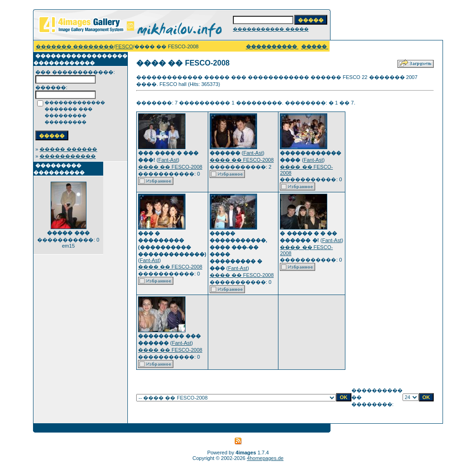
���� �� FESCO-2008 (170, 167)
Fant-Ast (168, 160)
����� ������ (68, 149)
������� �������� (75, 46)
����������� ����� (271, 29)
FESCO (124, 46)
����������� (68, 156)
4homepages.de (265, 458)
